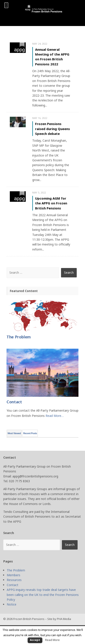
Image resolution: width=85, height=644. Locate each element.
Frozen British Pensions (29, 619)
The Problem (16, 570)
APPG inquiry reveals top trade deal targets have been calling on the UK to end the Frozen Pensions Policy (43, 595)
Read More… (55, 416)
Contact (13, 585)
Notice (12, 604)
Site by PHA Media (59, 619)
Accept (35, 640)
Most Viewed (14, 433)
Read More (52, 640)
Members (14, 575)
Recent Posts (30, 433)
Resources (14, 580)
